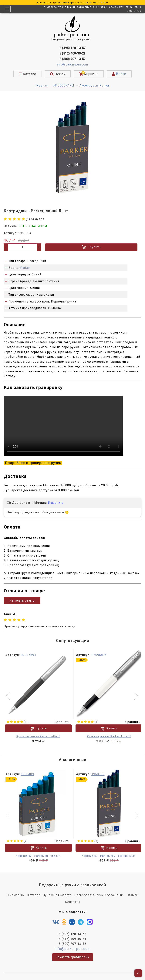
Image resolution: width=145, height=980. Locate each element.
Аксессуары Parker (94, 85)
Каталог (34, 895)
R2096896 (99, 655)
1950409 (27, 774)
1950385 (98, 774)
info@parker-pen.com (72, 64)
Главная (42, 85)
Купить (91, 247)
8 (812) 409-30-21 (72, 53)
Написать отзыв (22, 601)
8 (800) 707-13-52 (72, 59)
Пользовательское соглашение (99, 895)
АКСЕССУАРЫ (64, 85)
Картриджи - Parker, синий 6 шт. (38, 856)
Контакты (72, 902)
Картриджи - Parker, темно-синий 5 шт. (109, 856)
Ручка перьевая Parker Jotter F (38, 737)
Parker (25, 268)
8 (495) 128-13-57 (72, 48)
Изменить (56, 503)
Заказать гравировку (73, 957)
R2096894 (28, 655)
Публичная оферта (57, 895)
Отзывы (133, 895)
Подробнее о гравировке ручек (33, 463)
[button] (8, 697)
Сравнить (60, 722)
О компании (16, 895)
